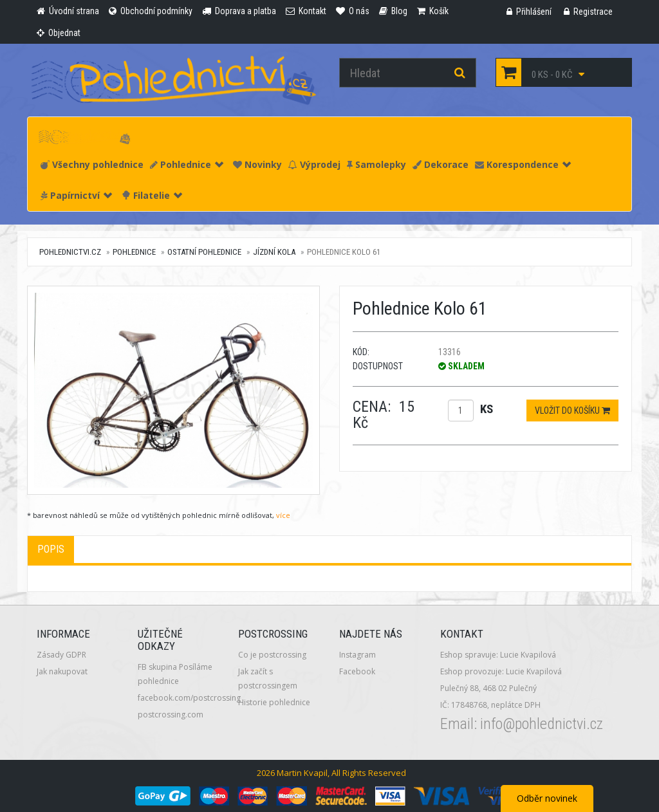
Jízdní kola (274, 252)
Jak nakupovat (62, 671)
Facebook (357, 671)
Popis (51, 549)
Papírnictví (76, 195)
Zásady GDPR (61, 655)
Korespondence (523, 164)
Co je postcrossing (272, 655)
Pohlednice (187, 164)
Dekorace (441, 164)
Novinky (257, 164)
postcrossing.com (171, 715)
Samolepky (376, 164)
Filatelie (152, 195)
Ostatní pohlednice (204, 252)
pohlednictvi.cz (70, 252)
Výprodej (314, 164)
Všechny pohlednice (92, 164)
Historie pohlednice (274, 702)
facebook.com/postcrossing (189, 698)
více (283, 515)
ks (487, 409)
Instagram (357, 655)
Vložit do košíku (572, 411)
